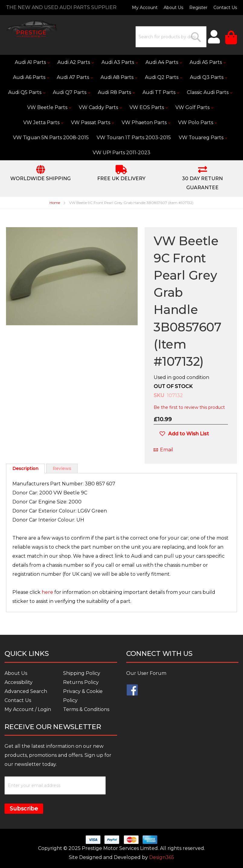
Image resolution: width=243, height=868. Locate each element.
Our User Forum (146, 673)
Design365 (162, 857)
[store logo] (32, 29)
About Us (173, 8)
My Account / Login (28, 709)
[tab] (25, 468)
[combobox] (171, 37)
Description (25, 468)
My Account (145, 8)
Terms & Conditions (86, 709)
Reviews (62, 468)
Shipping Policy (82, 673)
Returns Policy (81, 682)
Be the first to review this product (189, 407)
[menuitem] (32, 62)
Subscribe (24, 809)
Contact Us (225, 8)
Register (198, 8)
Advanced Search (26, 691)
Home (55, 203)
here (47, 592)
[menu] (122, 108)
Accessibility (19, 682)
